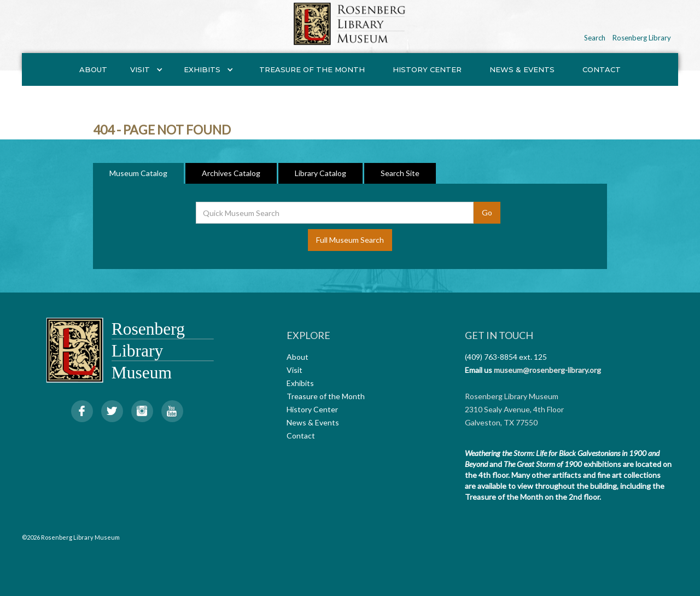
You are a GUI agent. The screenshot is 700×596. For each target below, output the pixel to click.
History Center (427, 69)
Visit (294, 370)
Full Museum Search (350, 240)
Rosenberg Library (642, 38)
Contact (602, 69)
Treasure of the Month (312, 69)
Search (595, 38)
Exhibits (300, 383)
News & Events (522, 69)
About (93, 69)
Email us (479, 370)
